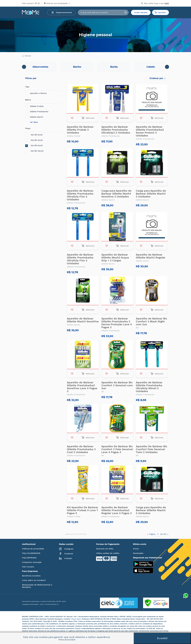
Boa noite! (155, 3)
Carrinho (160, 12)
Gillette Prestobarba (37, 112)
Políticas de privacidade (33, 549)
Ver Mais (34, 122)
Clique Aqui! (76, 619)
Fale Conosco (28, 567)
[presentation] (24, 67)
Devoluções (138, 553)
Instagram (66, 549)
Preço (28, 128)
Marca (28, 100)
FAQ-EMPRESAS (29, 558)
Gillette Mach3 (34, 117)
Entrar (136, 549)
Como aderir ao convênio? (34, 580)
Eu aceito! (162, 638)
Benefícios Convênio (31, 576)
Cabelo (151, 67)
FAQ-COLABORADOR (31, 553)
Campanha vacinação (32, 562)
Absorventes (40, 67)
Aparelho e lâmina (36, 93)
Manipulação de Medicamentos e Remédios (37, 586)
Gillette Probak (34, 106)
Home (26, 56)
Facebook (66, 554)
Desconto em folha (105, 549)
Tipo (27, 87)
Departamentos (62, 12)
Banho (77, 67)
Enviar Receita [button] (141, 12)
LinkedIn (66, 558)
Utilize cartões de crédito (108, 553)
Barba (114, 67)
